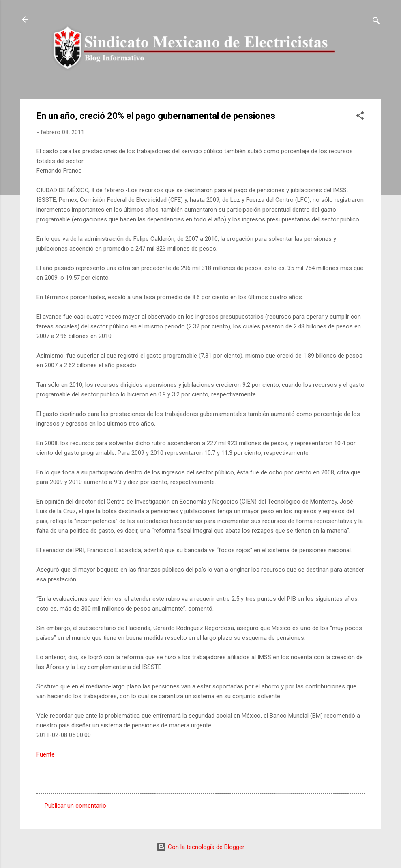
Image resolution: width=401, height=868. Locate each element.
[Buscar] (376, 22)
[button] (360, 117)
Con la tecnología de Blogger (200, 847)
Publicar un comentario (75, 806)
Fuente (46, 754)
